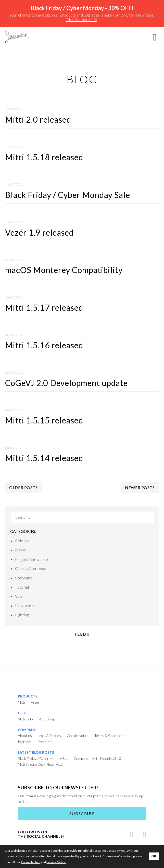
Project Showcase (31, 559)
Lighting (22, 615)
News (20, 550)
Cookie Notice (78, 736)
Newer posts (140, 487)
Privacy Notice (56, 862)
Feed (82, 634)
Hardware (24, 606)
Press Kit (45, 742)
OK (154, 856)
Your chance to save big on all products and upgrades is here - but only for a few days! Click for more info (82, 17)
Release (22, 541)
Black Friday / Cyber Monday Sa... (43, 758)
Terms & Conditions (110, 736)
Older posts (23, 487)
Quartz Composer (31, 568)
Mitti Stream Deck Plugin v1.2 (40, 764)
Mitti (21, 702)
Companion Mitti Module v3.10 (97, 758)
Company (27, 730)
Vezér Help (47, 719)
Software (24, 578)
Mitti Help (25, 719)
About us (25, 736)
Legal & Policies (49, 736)
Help (22, 713)
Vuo (18, 596)
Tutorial (22, 587)
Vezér (35, 702)
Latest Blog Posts (36, 752)
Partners (25, 742)
